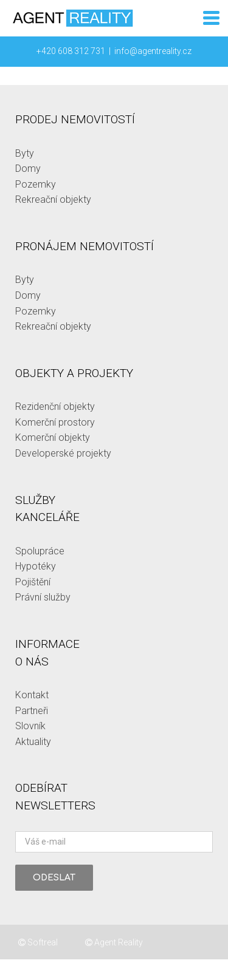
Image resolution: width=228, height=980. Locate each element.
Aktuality (33, 742)
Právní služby (43, 597)
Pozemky (36, 184)
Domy (28, 168)
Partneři (32, 711)
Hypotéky (36, 566)
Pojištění (33, 582)
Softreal (38, 942)
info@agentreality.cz (153, 51)
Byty (25, 153)
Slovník (30, 726)
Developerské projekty (63, 453)
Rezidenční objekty (55, 407)
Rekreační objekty (53, 199)
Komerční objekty (53, 437)
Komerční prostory (55, 422)
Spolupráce (40, 551)
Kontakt (32, 695)
